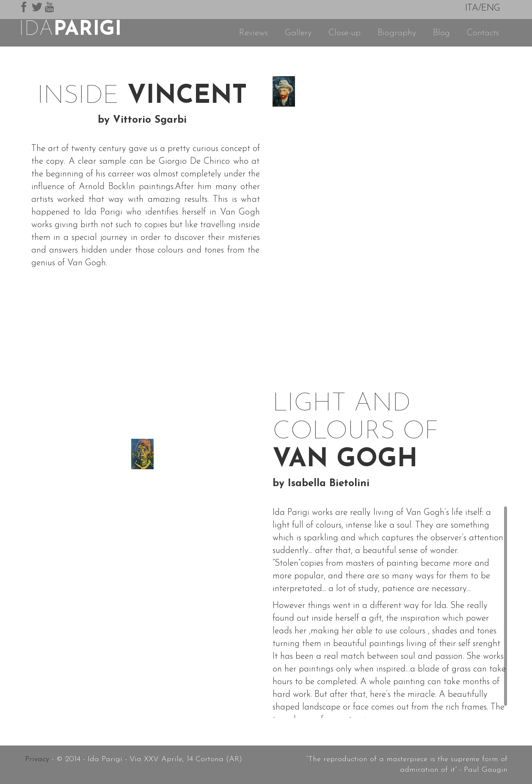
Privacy (37, 759)
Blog (441, 33)
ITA (472, 8)
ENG (491, 8)
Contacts (483, 33)
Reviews (254, 33)
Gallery (298, 33)
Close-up (345, 33)
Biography (397, 33)
